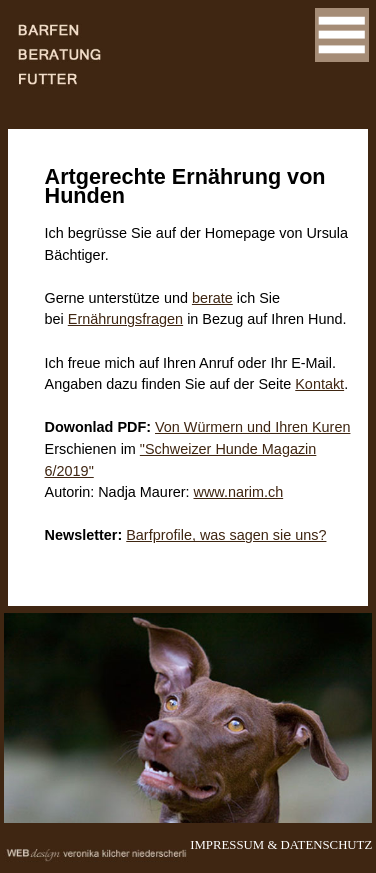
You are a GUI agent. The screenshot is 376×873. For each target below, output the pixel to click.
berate (212, 298)
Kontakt (319, 384)
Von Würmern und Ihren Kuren (252, 427)
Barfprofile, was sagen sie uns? (226, 535)
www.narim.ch (239, 492)
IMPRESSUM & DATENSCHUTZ (281, 845)
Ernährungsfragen (125, 319)
